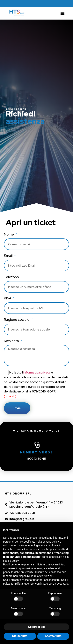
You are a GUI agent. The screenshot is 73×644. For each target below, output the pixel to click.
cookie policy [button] (11, 561)
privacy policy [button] (51, 542)
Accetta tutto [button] (53, 636)
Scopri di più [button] (36, 627)
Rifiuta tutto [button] (20, 636)
